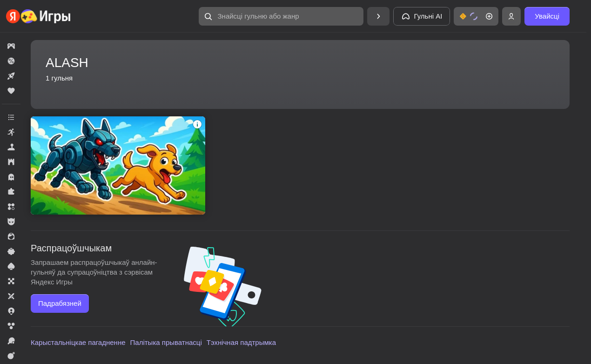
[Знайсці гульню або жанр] (281, 16)
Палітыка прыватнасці (166, 342)
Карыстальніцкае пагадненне (78, 342)
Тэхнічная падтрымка (241, 342)
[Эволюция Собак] (118, 165)
